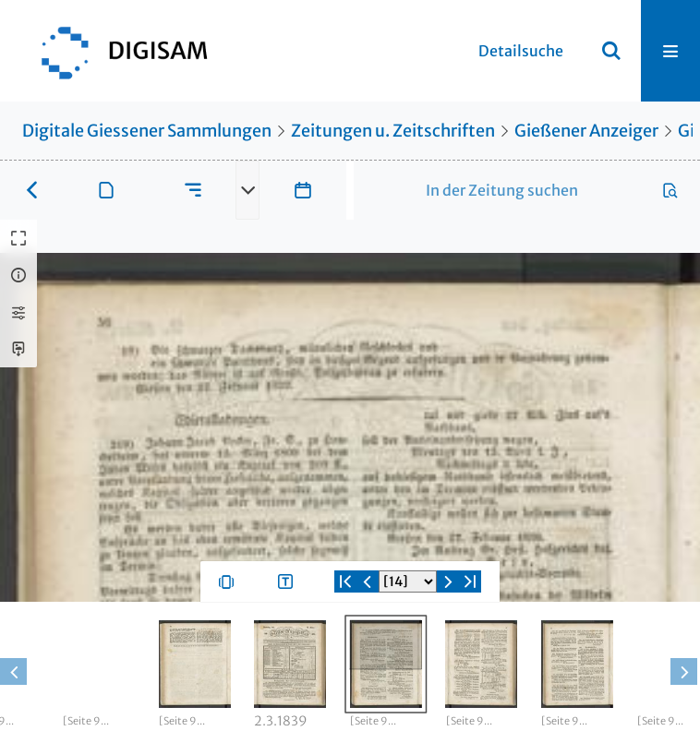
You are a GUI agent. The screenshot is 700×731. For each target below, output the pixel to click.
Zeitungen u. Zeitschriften (393, 131)
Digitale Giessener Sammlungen (147, 131)
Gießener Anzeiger (586, 131)
